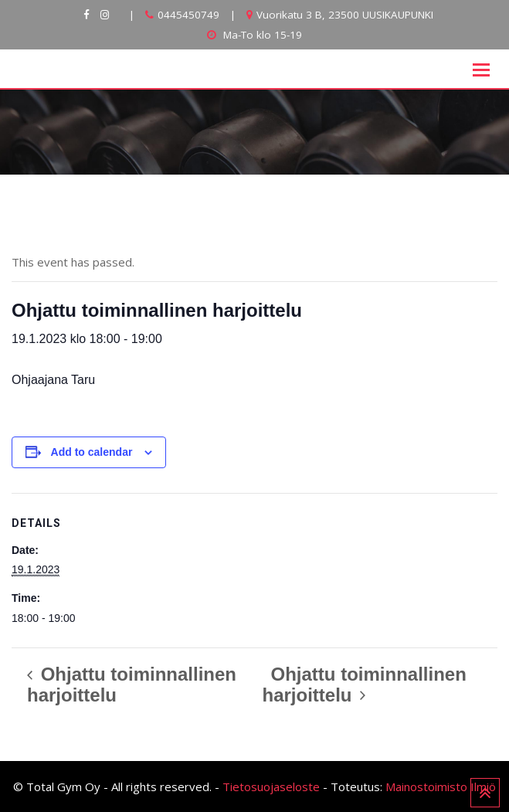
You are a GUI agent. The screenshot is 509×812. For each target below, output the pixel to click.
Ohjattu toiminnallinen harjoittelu (132, 685)
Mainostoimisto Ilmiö (441, 787)
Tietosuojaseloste (271, 787)
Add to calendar (92, 452)
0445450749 (188, 15)
